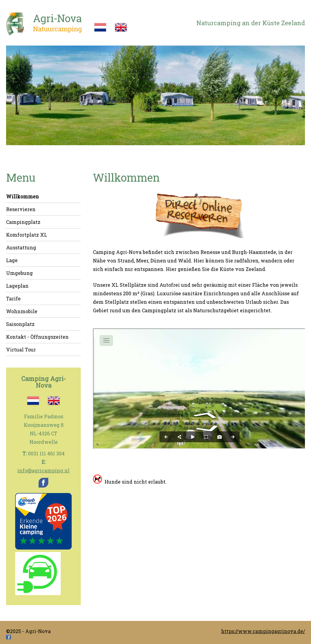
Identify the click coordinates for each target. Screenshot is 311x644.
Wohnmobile (22, 311)
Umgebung (19, 273)
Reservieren (21, 209)
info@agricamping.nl (43, 470)
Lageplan (17, 286)
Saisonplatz (20, 324)
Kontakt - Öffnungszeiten (37, 337)
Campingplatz (23, 222)
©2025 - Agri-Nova (28, 631)
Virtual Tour (21, 349)
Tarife (13, 298)
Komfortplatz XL (27, 235)
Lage (12, 260)
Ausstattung (21, 247)
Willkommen (22, 196)
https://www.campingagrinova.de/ (263, 631)
